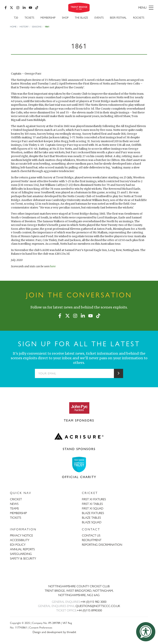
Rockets (139, 18)
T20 (16, 18)
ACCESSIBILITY (20, 540)
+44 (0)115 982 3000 (93, 602)
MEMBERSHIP (18, 513)
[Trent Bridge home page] (79, 574)
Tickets (29, 18)
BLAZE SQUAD (92, 522)
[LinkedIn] (24, 8)
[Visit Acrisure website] (79, 436)
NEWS (14, 504)
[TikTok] (37, 8)
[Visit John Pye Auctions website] (79, 408)
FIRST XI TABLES (92, 504)
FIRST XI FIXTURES (94, 499)
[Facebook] (6, 8)
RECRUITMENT (92, 540)
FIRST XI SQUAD (93, 508)
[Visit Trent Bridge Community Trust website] (79, 465)
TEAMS (14, 508)
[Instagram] (18, 8)
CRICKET (16, 499)
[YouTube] (30, 8)
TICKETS (16, 518)
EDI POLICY (18, 545)
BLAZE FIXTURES (93, 513)
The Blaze (81, 18)
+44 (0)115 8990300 (89, 610)
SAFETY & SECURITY (23, 558)
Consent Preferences (41, 627)
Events (99, 18)
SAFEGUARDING (21, 554)
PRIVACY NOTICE (21, 535)
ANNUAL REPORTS (22, 549)
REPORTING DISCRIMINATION (102, 545)
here (53, 266)
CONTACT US (91, 535)
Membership (48, 18)
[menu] (130, 8)
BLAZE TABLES (91, 518)
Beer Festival (118, 18)
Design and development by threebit (54, 632)
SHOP (65, 18)
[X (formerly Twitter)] (12, 8)
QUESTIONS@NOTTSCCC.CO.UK (98, 606)
